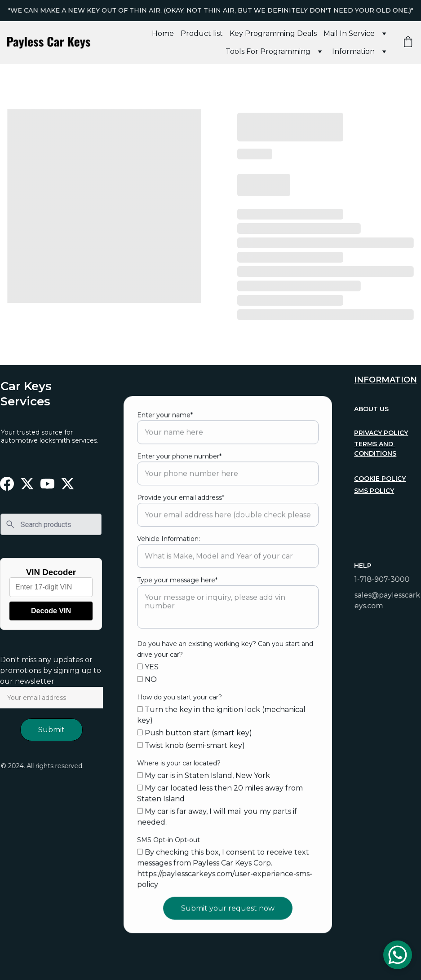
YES (149, 667)
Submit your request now (228, 904)
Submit (51, 730)
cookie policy (381, 478)
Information (353, 51)
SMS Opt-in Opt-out (170, 837)
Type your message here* (178, 582)
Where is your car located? (180, 761)
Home (163, 33)
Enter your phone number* (180, 460)
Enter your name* (166, 419)
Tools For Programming (268, 51)
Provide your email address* (182, 501)
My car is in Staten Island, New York (204, 774)
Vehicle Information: (170, 541)
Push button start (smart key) (195, 732)
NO (148, 679)
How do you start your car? (181, 697)
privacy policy (381, 433)
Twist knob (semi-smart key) (192, 744)
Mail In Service (349, 33)
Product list (202, 33)
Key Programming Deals (273, 33)
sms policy (375, 490)
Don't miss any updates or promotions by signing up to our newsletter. (51, 670)
